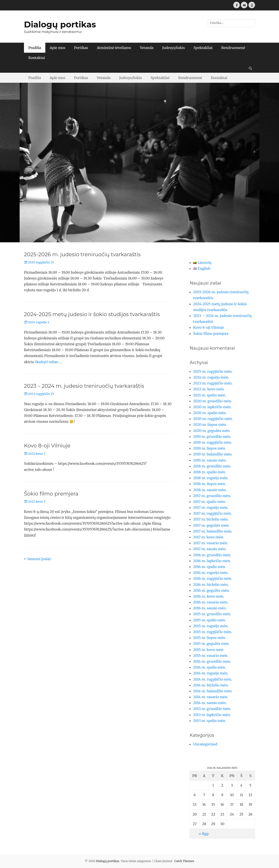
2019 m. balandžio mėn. (213, 454)
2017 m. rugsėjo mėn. (211, 507)
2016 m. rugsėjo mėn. (211, 573)
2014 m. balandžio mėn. (213, 691)
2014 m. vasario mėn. (211, 697)
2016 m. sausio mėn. (210, 608)
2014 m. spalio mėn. (210, 667)
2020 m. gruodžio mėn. (213, 401)
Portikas (81, 48)
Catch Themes (184, 861)
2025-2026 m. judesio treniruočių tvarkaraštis (82, 254)
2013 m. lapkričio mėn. (212, 715)
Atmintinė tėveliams (114, 48)
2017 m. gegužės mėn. (211, 525)
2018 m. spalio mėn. (210, 472)
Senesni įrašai (37, 559)
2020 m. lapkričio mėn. (212, 407)
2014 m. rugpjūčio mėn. (213, 679)
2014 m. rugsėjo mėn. (211, 673)
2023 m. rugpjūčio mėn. (213, 383)
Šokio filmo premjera (51, 494)
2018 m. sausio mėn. (210, 490)
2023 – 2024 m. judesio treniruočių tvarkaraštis (84, 386)
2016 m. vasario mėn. (211, 602)
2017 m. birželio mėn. (211, 519)
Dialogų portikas (60, 24)
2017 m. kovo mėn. (208, 537)
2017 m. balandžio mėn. (213, 531)
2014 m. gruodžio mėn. (212, 661)
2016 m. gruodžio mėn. (212, 555)
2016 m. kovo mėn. (209, 596)
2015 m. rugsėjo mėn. (211, 626)
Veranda (147, 48)
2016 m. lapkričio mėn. (212, 561)
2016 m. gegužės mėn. (211, 590)
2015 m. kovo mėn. (209, 650)
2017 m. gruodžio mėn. (212, 496)
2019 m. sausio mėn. (210, 460)
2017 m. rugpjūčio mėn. (213, 513)
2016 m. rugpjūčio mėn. (213, 578)
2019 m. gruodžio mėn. (212, 437)
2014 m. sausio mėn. (210, 703)
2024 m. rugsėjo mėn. (211, 377)
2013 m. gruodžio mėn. (212, 709)
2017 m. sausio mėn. (210, 549)
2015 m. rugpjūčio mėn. (213, 632)
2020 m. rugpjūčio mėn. (213, 419)
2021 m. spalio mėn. (210, 395)
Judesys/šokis (174, 48)
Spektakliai (203, 48)
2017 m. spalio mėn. (209, 502)
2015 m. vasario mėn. (211, 656)
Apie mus (57, 48)
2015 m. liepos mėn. (210, 638)
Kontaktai (37, 58)
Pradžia (35, 48)
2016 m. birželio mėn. (211, 585)
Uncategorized (205, 744)
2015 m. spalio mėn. (210, 620)
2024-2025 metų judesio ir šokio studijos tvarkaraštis (92, 314)
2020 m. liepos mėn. (210, 425)
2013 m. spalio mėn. (209, 721)
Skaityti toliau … (48, 362)
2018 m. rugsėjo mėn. (211, 478)
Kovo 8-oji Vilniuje (47, 446)
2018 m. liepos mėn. (210, 484)
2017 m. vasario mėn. (211, 543)
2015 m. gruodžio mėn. (212, 614)
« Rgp (204, 834)
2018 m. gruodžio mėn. (212, 466)
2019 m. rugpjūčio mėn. (213, 442)
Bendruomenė (233, 48)
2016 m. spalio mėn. (210, 567)
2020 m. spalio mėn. (210, 413)
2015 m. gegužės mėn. (211, 644)
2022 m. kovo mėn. (209, 389)
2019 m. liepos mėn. (210, 448)
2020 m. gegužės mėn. (212, 431)
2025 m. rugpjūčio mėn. (213, 371)
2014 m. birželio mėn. (211, 685)
